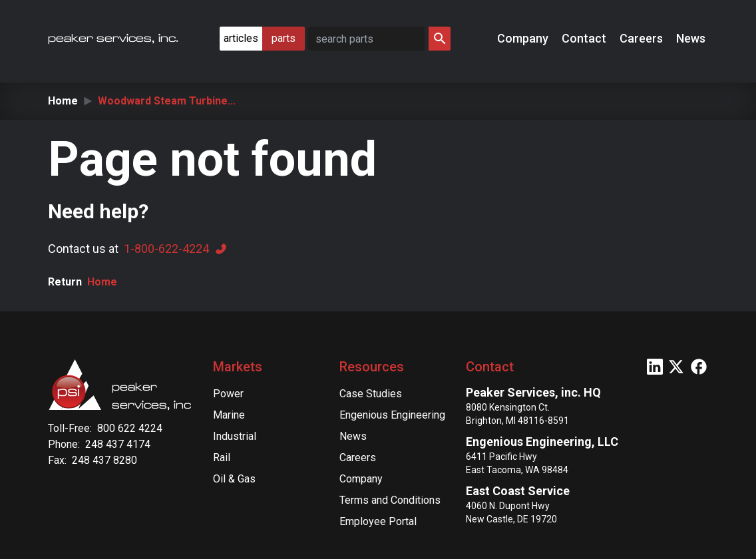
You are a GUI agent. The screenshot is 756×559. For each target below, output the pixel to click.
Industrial (235, 436)
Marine (229, 415)
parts (283, 38)
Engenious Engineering (392, 415)
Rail (222, 458)
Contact (585, 38)
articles (241, 38)
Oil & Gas (234, 479)
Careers (643, 38)
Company (524, 38)
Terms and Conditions (390, 500)
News (692, 38)
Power (228, 394)
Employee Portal (378, 521)
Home (63, 101)
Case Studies (371, 394)
